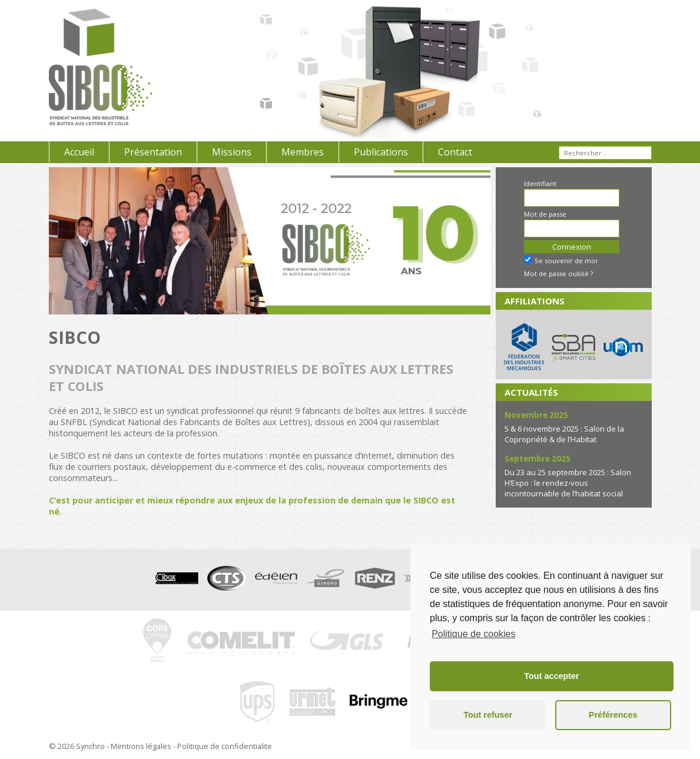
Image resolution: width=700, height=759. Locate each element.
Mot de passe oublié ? (558, 274)
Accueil (79, 152)
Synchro (90, 746)
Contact (455, 152)
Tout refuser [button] (488, 715)
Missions (232, 152)
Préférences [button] (613, 715)
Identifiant (540, 183)
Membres (303, 152)
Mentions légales (141, 746)
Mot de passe (545, 214)
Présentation (153, 152)
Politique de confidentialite (225, 746)
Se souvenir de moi (561, 261)
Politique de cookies (473, 634)
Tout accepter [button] (551, 676)
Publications (381, 152)
